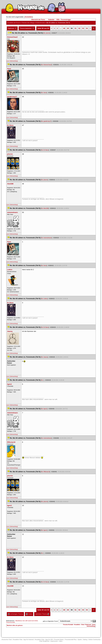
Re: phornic (47, 33)
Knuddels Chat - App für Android (23, 640)
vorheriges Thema (15, 614)
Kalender (51, 20)
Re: (42, 380)
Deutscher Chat (7, 640)
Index (29, 614)
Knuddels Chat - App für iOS (44, 640)
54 (87, 28)
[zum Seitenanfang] (12, 61)
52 (79, 28)
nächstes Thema (42, 614)
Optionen (12, 28)
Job (61, 641)
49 (68, 28)
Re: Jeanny (44, 357)
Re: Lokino (44, 299)
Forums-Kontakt (68, 625)
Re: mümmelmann (46, 238)
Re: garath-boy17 (46, 121)
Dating (85, 640)
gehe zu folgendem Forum (50, 621)
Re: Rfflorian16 (46, 472)
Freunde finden (59, 640)
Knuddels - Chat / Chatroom (83, 625)
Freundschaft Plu (71, 640)
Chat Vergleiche (44, 641)
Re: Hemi (44, 93)
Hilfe (58, 20)
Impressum (54, 641)
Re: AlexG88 (45, 208)
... (61, 28)
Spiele (80, 640)
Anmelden (29, 17)
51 (75, 28)
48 (64, 28)
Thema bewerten (27, 28)
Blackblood (19, 621)
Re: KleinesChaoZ (46, 65)
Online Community (94, 640)
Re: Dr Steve (45, 150)
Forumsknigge (66, 20)
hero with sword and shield (30, 621)
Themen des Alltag (28, 23)
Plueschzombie (11, 622)
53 (83, 28)
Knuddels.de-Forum (14, 23)
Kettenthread (40, 23)
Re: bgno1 (44, 409)
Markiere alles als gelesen (15, 625)
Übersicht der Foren (38, 20)
